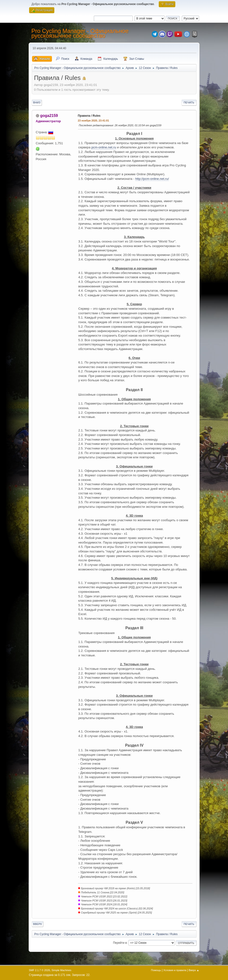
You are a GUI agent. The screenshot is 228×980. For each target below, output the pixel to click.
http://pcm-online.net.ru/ (152, 179)
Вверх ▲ (194, 970)
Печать (189, 103)
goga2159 (49, 116)
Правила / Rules (89, 116)
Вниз (37, 103)
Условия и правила (175, 970)
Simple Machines (61, 970)
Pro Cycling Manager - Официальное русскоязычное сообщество (80, 33)
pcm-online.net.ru (104, 147)
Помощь (156, 970)
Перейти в (120, 943)
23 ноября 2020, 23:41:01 (94, 121)
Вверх (38, 924)
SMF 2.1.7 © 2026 (39, 970)
